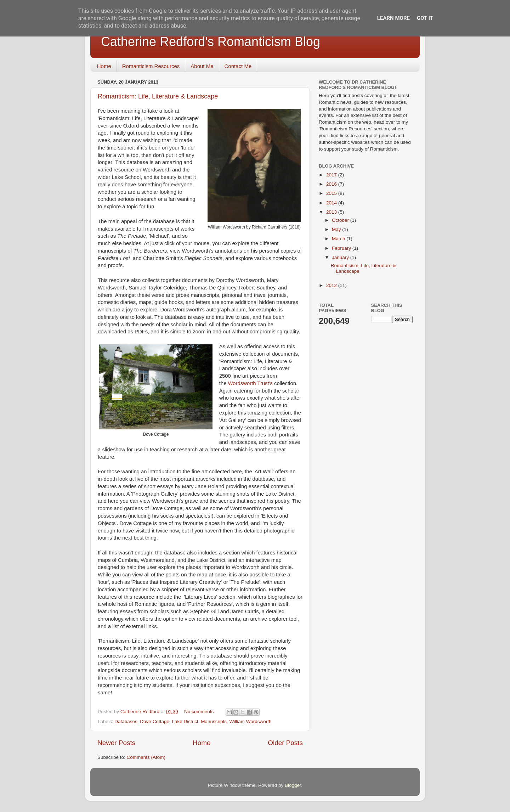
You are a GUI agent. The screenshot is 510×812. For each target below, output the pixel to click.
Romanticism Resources (151, 66)
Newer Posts (116, 743)
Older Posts (285, 743)
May (337, 229)
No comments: (200, 712)
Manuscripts (214, 721)
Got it (425, 18)
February (342, 248)
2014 (332, 203)
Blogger (293, 785)
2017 (332, 175)
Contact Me (238, 66)
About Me (202, 66)
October (341, 220)
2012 (332, 285)
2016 (332, 184)
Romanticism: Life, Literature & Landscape (158, 96)
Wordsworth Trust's (250, 383)
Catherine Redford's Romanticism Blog (211, 42)
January (341, 257)
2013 (332, 212)
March (339, 239)
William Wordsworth (251, 721)
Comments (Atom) (146, 757)
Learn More (393, 18)
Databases (126, 721)
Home (104, 66)
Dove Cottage (155, 721)
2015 (332, 193)
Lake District (185, 721)
